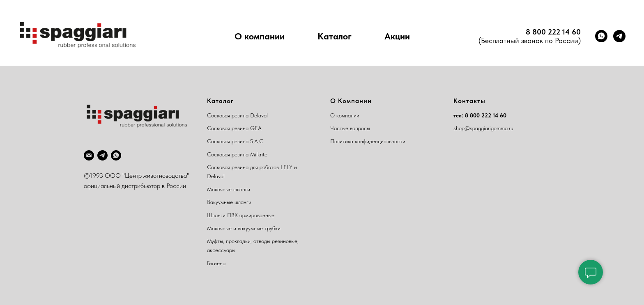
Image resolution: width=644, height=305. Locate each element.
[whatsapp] (601, 36)
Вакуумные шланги (229, 202)
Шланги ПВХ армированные (241, 215)
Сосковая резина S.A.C (235, 141)
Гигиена (216, 263)
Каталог (335, 36)
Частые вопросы (350, 128)
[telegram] (619, 36)
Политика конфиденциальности (368, 141)
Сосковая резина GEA (234, 128)
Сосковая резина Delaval (237, 115)
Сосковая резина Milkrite (237, 154)
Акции (397, 36)
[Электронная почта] (89, 155)
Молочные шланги (229, 189)
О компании (260, 36)
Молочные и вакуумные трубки (244, 228)
